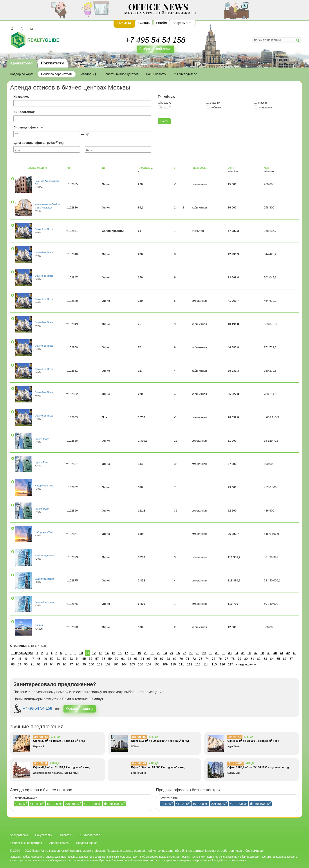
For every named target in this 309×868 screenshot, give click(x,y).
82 (259, 659)
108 (157, 664)
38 (262, 653)
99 (84, 664)
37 (256, 653)
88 (13, 664)
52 (65, 659)
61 (123, 659)
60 (117, 659)
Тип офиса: (167, 97)
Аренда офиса (59, 843)
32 (223, 653)
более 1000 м (114, 804)
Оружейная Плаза (44, 229)
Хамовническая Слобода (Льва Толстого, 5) (48, 206)
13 (101, 653)
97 (71, 664)
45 (19, 659)
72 (194, 659)
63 (136, 659)
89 (19, 664)
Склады (144, 23)
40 (275, 653)
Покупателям (53, 63)
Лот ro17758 (235, 737)
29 (204, 653)
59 (110, 659)
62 (129, 659)
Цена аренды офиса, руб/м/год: (39, 143)
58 (104, 659)
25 (178, 653)
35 (243, 653)
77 (226, 659)
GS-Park (39, 626)
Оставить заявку (80, 709)
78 (233, 659)
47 (32, 659)
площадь (145, 168)
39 (269, 653)
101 (100, 664)
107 (149, 664)
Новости (65, 835)
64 (142, 659)
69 (175, 659)
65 (149, 659)
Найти (164, 121)
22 (159, 653)
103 (116, 664)
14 (107, 653)
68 (168, 659)
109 (165, 664)
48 (39, 659)
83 (265, 659)
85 (278, 659)
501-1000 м (93, 804)
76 (220, 659)
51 (58, 659)
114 (206, 664)
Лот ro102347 (139, 763)
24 (172, 653)
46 (26, 659)
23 (165, 653)
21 (152, 653)
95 (58, 664)
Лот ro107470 (41, 737)
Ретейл (161, 23)
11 (88, 653)
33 (230, 653)
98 (78, 664)
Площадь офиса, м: (29, 127)
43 (295, 653)
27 (191, 653)
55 (84, 659)
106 (140, 664)
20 (146, 653)
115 (214, 664)
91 (32, 664)
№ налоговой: (24, 112)
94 (52, 664)
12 (94, 653)
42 (288, 653)
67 (162, 659)
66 (155, 659)
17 (126, 653)
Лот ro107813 (139, 737)
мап (266, 168)
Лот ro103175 (235, 763)
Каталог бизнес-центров (26, 843)
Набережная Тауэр (45, 486)
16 (120, 653)
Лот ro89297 (41, 763)
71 (188, 659)
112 (190, 664)
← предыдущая (22, 653)
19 (139, 653)
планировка (199, 168)
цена (231, 168)
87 (291, 659)
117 (230, 664)
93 (45, 664)
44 (13, 659)
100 (91, 664)
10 (81, 653)
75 (214, 659)
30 (210, 653)
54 (78, 659)
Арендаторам (22, 63)
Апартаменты (183, 23)
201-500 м (73, 804)
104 (124, 664)
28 (198, 653)
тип (104, 168)
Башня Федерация (44, 556)
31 (217, 653)
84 (272, 659)
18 (133, 653)
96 (65, 664)
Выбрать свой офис (155, 49)
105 (132, 664)
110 (173, 664)
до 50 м (21, 804)
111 (181, 664)
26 (185, 653)
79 (239, 659)
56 (91, 659)
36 (249, 653)
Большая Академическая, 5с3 (48, 183)
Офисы (124, 23)
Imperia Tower (42, 439)
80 (246, 659)
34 (236, 653)
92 (39, 664)
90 (26, 664)
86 (285, 659)
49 (45, 659)
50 (52, 659)
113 (198, 664)
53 (71, 659)
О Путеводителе (89, 835)
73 (201, 659)
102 (108, 664)
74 (207, 659)
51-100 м (37, 804)
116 (222, 664)
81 (252, 659)
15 (113, 653)
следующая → (246, 664)
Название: (21, 97)
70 (181, 659)
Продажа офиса (87, 843)
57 (97, 659)
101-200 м (55, 804)
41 (282, 653)
